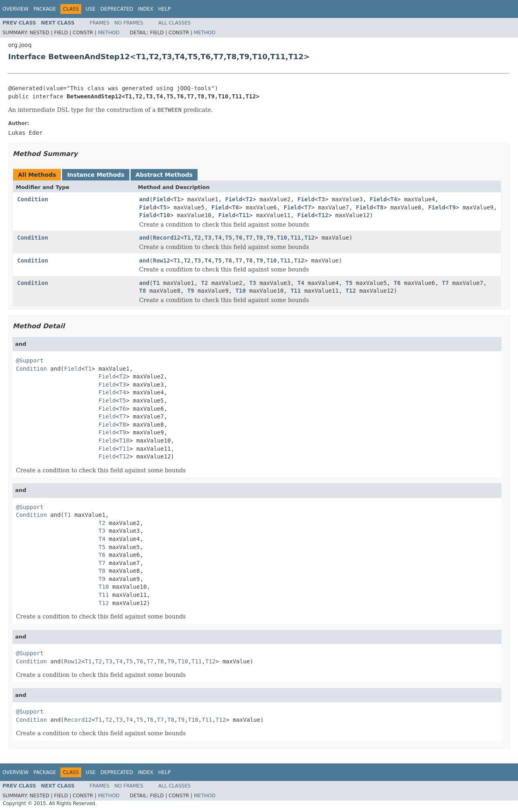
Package (45, 9)
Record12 (166, 238)
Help (164, 9)
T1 (177, 199)
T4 (394, 199)
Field (161, 199)
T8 (380, 207)
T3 (321, 199)
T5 (163, 207)
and (144, 199)
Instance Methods (96, 175)
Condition (33, 199)
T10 (165, 215)
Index (146, 9)
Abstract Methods (164, 175)
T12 (323, 215)
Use (91, 9)
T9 (452, 207)
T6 (235, 207)
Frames (100, 23)
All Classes (175, 23)
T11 (244, 215)
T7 (308, 207)
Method (109, 33)
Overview (16, 9)
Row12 (161, 260)
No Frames (129, 23)
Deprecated (117, 9)
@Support (30, 360)
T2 (249, 199)
